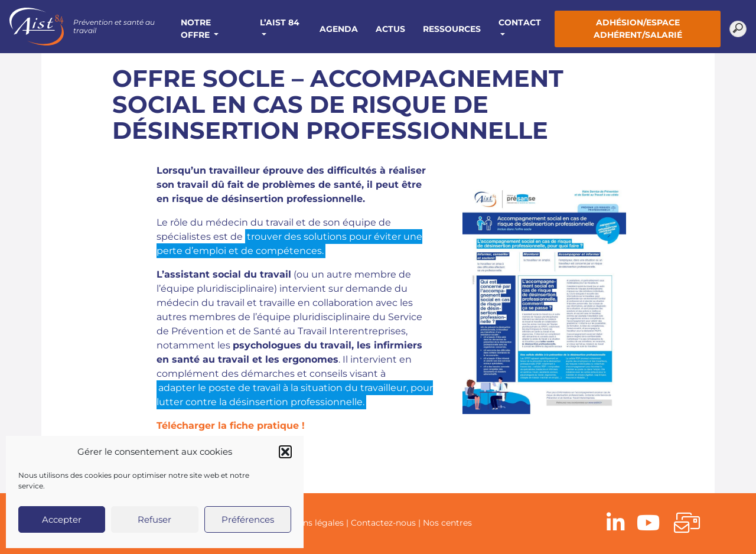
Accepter (62, 519)
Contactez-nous (383, 523)
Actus (390, 29)
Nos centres (447, 523)
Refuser (154, 519)
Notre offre (196, 29)
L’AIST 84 (280, 22)
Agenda (339, 29)
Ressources (452, 29)
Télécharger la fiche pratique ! (231, 426)
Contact (520, 22)
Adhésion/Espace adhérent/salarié (638, 29)
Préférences (248, 519)
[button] (285, 452)
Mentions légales (309, 523)
